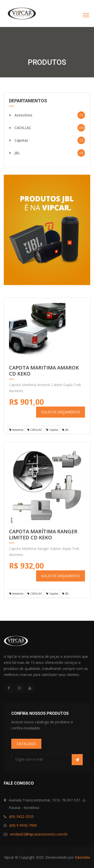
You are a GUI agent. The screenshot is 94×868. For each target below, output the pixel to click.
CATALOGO (26, 744)
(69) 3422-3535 (21, 816)
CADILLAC (47, 128)
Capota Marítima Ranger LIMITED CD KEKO (43, 535)
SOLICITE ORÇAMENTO (61, 412)
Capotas (47, 140)
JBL (47, 153)
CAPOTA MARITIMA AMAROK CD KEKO (44, 371)
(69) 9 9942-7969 (23, 825)
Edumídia (82, 857)
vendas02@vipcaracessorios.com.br (39, 834)
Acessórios (47, 115)
